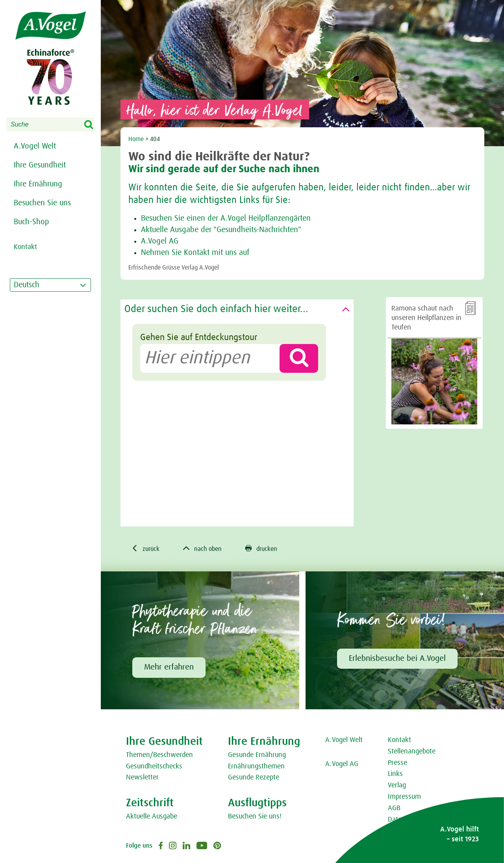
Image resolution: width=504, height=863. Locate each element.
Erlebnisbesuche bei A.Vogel (397, 658)
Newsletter (142, 777)
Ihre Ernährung (38, 184)
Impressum (404, 797)
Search (94, 125)
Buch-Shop (31, 222)
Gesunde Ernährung (257, 755)
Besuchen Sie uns (42, 203)
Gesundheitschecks (154, 766)
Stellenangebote (412, 751)
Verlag (397, 785)
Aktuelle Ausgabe (152, 817)
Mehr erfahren (169, 667)
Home (136, 139)
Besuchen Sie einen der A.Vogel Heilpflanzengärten (226, 218)
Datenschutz (406, 820)
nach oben (202, 549)
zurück (145, 549)
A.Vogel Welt (35, 146)
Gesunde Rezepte (254, 777)
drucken (261, 549)
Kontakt (399, 740)
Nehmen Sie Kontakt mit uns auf (195, 253)
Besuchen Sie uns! (255, 817)
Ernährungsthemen (256, 766)
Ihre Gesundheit (40, 165)
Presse (397, 763)
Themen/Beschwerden (159, 755)
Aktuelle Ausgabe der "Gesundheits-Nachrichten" (221, 230)
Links (395, 774)
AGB (394, 808)
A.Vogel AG (160, 241)
